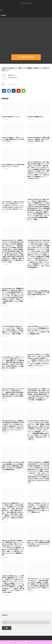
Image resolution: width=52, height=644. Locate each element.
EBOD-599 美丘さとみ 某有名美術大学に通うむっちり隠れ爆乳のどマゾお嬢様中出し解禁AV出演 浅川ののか (39, 293)
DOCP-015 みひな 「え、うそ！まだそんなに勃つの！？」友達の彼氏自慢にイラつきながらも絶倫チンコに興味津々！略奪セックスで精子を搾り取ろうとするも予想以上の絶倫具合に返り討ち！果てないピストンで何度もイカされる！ (39, 584)
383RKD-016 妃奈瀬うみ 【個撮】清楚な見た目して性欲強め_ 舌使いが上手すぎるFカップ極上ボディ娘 (39, 139)
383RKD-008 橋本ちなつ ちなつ (11, 117)
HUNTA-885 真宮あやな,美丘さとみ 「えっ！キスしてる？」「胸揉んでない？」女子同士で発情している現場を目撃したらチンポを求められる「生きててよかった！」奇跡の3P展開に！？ (13, 330)
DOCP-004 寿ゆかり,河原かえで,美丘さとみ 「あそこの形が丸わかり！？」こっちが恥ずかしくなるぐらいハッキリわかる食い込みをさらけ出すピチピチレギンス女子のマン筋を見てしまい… (13, 206)
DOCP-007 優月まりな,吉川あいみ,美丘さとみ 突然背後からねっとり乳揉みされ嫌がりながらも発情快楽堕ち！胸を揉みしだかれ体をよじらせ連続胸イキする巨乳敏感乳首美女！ (13, 466)
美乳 (12, 85)
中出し (6, 85)
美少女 (16, 85)
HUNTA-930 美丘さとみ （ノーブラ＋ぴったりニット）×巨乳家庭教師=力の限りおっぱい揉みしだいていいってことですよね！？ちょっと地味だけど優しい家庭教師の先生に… (38, 330)
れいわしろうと (13, 77)
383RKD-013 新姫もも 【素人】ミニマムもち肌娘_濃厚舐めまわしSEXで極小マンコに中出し (13, 139)
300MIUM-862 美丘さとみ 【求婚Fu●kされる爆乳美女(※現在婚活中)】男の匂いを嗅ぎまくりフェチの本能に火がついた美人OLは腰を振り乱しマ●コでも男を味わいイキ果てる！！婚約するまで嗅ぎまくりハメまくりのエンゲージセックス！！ (13, 426)
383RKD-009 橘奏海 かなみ (35, 117)
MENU (4, 15)
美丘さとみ (11, 75)
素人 (10, 85)
